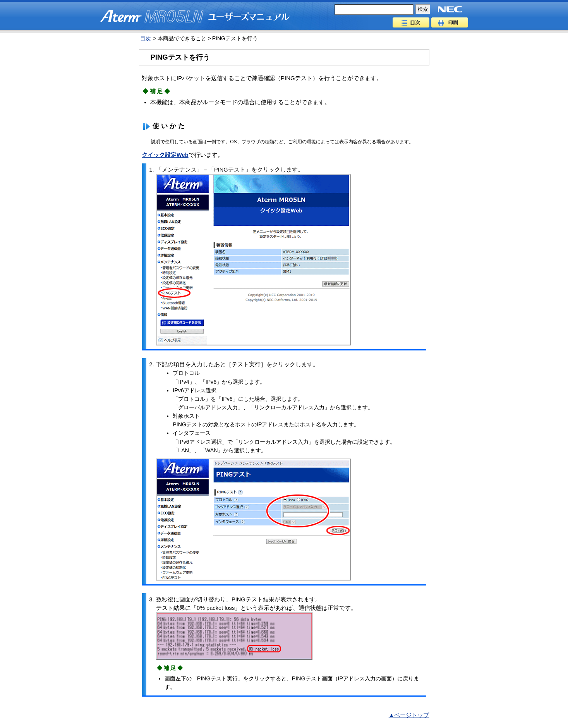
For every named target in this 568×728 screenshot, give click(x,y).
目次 (411, 22)
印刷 (450, 22)
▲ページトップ (409, 715)
